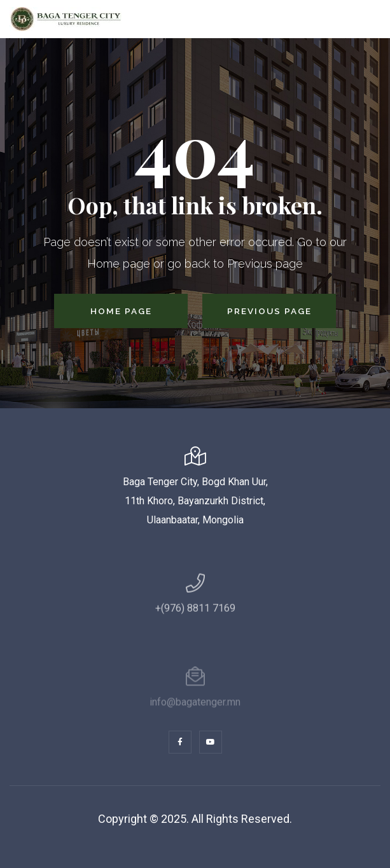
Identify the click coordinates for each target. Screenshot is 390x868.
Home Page (121, 311)
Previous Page (269, 311)
